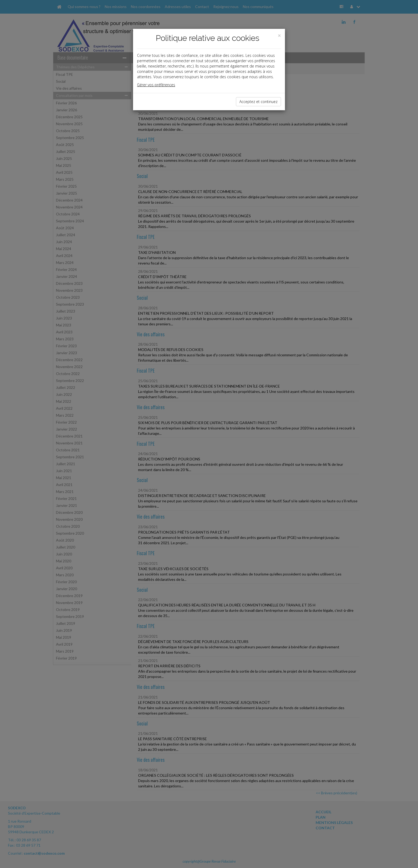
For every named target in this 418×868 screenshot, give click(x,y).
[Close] (279, 36)
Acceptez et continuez (258, 102)
